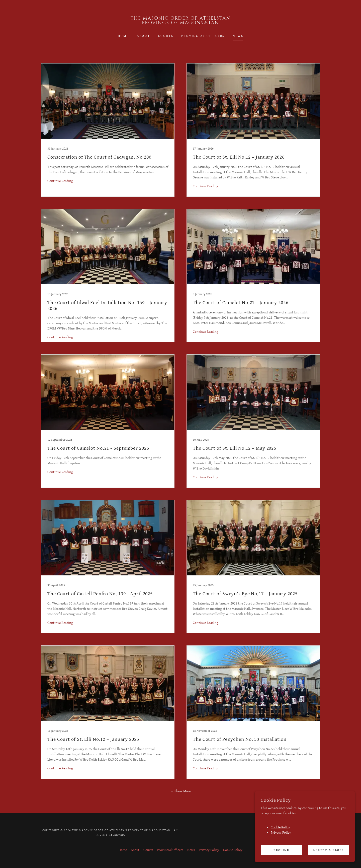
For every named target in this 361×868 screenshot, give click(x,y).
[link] (181, 23)
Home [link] (123, 36)
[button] (181, 791)
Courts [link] (166, 36)
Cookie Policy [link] (233, 850)
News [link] (238, 36)
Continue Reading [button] (60, 181)
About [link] (144, 36)
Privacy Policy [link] (209, 850)
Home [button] (123, 850)
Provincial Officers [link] (203, 36)
